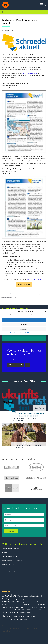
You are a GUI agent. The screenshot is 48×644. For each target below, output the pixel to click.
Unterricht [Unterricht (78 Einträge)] (22, 616)
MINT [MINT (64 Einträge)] (28, 607)
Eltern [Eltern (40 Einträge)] (19, 599)
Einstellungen (24, 329)
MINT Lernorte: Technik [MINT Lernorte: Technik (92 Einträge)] (22, 610)
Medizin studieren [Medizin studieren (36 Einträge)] (21, 607)
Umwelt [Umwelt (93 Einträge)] (15, 616)
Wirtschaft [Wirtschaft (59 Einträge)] (25, 619)
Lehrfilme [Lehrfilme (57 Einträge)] (43, 605)
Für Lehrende (17, 294)
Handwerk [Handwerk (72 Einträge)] (34, 602)
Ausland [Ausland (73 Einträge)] (22, 596)
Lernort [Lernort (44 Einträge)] (10, 607)
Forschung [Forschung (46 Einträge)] (21, 602)
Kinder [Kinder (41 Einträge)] (31, 605)
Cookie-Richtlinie (15, 333)
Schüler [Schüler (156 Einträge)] (17, 613)
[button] (45, 311)
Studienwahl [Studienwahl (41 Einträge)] (33, 613)
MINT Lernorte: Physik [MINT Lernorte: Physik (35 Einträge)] (7, 610)
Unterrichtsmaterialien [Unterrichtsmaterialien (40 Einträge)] (7, 619)
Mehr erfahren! (25, 284)
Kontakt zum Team (9, 564)
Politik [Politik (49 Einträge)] (40, 610)
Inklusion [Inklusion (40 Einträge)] (20, 605)
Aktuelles (9, 294)
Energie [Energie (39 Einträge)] (23, 599)
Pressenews (43, 294)
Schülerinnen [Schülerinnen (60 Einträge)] (26, 613)
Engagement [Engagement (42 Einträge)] (28, 599)
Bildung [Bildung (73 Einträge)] (34, 596)
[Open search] (45, 5)
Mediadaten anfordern (10, 556)
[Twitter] (10, 365)
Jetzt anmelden (11, 531)
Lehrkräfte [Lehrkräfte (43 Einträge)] (4, 607)
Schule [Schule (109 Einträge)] (5, 613)
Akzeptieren (24, 320)
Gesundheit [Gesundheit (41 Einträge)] (27, 602)
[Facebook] (16, 365)
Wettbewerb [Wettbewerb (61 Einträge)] (18, 619)
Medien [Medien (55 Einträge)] (14, 607)
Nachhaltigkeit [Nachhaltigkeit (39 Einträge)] (35, 610)
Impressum (35, 333)
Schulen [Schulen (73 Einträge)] (10, 613)
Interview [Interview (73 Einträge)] (26, 605)
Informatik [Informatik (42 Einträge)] (15, 605)
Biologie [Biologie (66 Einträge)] (40, 596)
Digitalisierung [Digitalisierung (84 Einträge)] (11, 599)
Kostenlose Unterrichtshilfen (31, 294)
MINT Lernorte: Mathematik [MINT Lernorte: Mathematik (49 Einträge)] (38, 607)
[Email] (22, 365)
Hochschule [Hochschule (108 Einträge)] (7, 604)
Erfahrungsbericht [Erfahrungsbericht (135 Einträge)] (10, 602)
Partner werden (8, 553)
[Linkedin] (28, 365)
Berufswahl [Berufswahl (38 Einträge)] (28, 596)
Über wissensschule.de (10, 549)
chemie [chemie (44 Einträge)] (4, 599)
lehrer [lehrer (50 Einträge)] (38, 605)
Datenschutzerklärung (25, 333)
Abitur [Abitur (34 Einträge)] (3, 596)
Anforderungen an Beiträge (12, 560)
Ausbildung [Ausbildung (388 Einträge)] (12, 596)
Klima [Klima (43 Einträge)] (35, 605)
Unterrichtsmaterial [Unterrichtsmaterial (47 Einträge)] (32, 617)
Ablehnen (24, 324)
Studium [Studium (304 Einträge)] (7, 616)
